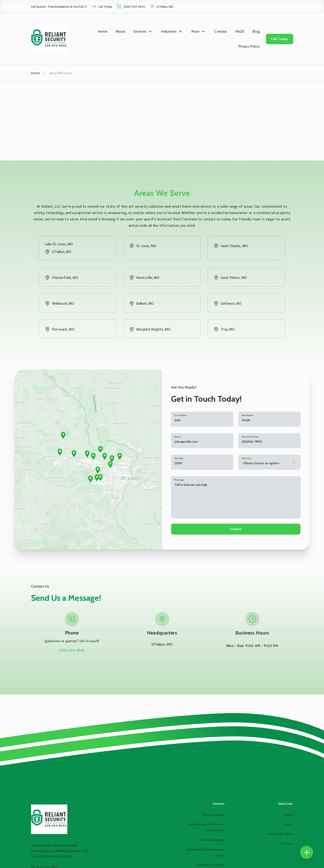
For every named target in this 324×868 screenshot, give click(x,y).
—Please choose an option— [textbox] (261, 463)
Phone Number (250, 437)
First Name (180, 415)
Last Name (248, 415)
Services (140, 31)
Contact (221, 31)
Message (179, 480)
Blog (256, 31)
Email (178, 437)
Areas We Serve (281, 834)
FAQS (240, 31)
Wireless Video (213, 840)
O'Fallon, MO (165, 7)
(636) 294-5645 (134, 7)
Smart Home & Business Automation (206, 827)
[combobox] (269, 462)
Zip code (179, 458)
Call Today (105, 7)
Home (102, 31)
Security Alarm (213, 815)
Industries (169, 31)
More (195, 31)
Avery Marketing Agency (64, 851)
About (120, 31)
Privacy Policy (249, 46)
